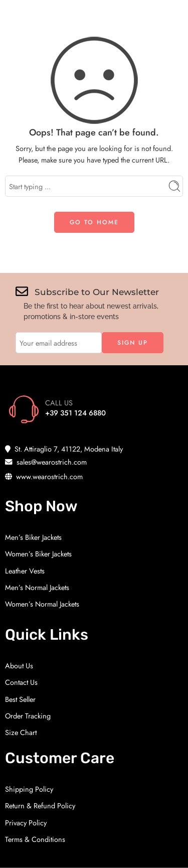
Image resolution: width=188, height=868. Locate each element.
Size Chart (21, 732)
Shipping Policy (29, 789)
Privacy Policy (26, 823)
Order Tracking (28, 716)
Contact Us (21, 682)
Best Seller (20, 699)
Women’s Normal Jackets (42, 604)
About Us (19, 666)
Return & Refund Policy (40, 806)
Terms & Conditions (35, 839)
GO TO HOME (94, 222)
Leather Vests (25, 571)
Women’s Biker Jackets (38, 554)
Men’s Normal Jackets (37, 587)
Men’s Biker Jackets (33, 537)
